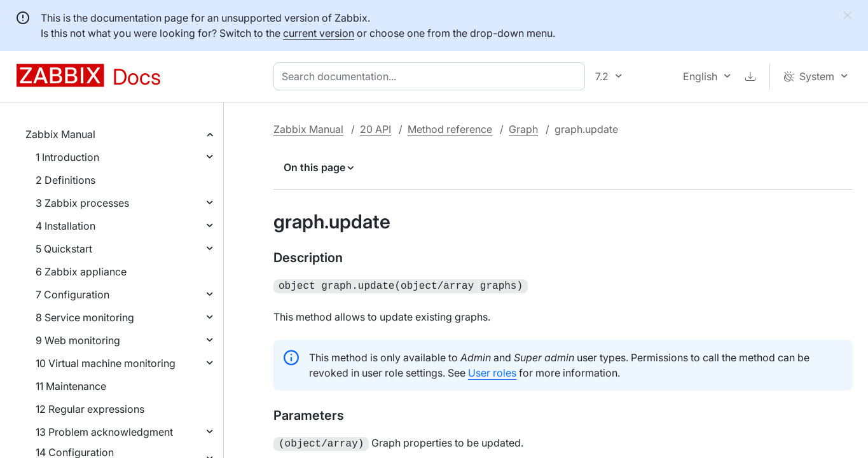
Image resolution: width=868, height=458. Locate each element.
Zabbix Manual (60, 134)
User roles (492, 371)
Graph (523, 129)
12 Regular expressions (90, 409)
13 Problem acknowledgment (104, 432)
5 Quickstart (64, 249)
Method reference (450, 129)
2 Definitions (65, 180)
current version (319, 33)
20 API (375, 129)
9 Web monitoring (78, 340)
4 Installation (65, 226)
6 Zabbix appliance (81, 272)
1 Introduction (67, 157)
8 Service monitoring (85, 317)
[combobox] (432, 76)
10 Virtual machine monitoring (106, 363)
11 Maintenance (71, 386)
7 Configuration (72, 295)
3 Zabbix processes (82, 203)
